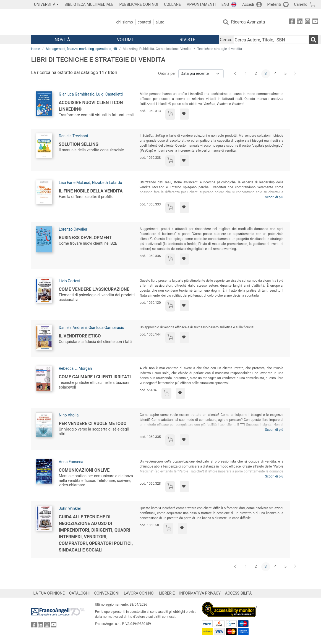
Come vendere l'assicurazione (94, 289)
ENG (225, 4)
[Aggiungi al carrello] (170, 114)
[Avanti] (295, 74)
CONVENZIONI (107, 593)
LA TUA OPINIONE (49, 593)
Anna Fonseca (71, 462)
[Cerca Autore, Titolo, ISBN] (271, 40)
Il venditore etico (80, 336)
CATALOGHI (79, 593)
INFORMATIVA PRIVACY (200, 593)
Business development (85, 238)
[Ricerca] (314, 40)
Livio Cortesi (70, 281)
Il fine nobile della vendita (91, 191)
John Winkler (70, 508)
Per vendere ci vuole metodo (93, 423)
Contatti (144, 22)
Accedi (248, 4)
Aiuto (160, 22)
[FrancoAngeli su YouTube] (315, 22)
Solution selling (79, 144)
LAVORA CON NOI (139, 593)
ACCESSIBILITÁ (238, 593)
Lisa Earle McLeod (75, 183)
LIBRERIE (167, 593)
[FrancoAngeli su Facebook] (292, 22)
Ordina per (167, 73)
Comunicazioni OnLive (84, 470)
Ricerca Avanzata (248, 22)
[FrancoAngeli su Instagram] (307, 22)
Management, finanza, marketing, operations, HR (81, 49)
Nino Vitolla (69, 415)
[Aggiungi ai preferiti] (184, 114)
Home (36, 49)
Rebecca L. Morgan (75, 368)
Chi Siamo (125, 22)
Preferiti (274, 4)
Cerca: (226, 40)
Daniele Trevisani (73, 136)
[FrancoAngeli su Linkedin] (300, 22)
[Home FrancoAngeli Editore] (68, 22)
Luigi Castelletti (109, 94)
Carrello (301, 4)
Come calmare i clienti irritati (95, 377)
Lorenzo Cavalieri (74, 229)
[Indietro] (236, 74)
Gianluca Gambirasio (77, 94)
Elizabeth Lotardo (107, 183)
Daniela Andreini (73, 328)
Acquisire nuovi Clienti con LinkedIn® (91, 106)
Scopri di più (274, 197)
